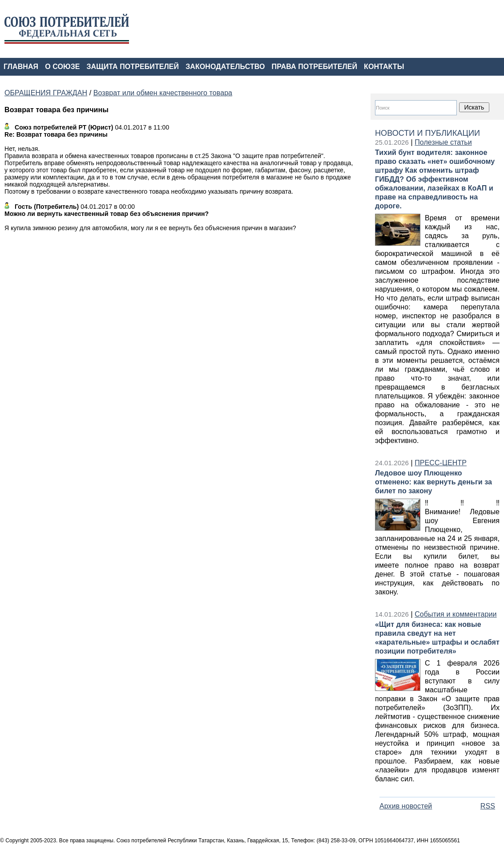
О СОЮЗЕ (62, 67)
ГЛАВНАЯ (21, 67)
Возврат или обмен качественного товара (163, 93)
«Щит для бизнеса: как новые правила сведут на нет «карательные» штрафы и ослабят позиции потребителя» (437, 638)
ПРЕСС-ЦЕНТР (441, 463)
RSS (488, 806)
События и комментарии (456, 614)
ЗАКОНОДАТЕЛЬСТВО (225, 67)
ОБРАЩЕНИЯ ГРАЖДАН (46, 93)
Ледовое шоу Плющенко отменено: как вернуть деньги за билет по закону (433, 482)
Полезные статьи (443, 142)
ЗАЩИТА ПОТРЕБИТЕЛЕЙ (133, 67)
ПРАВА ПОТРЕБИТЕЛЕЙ (315, 67)
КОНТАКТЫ (384, 67)
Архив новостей (406, 806)
